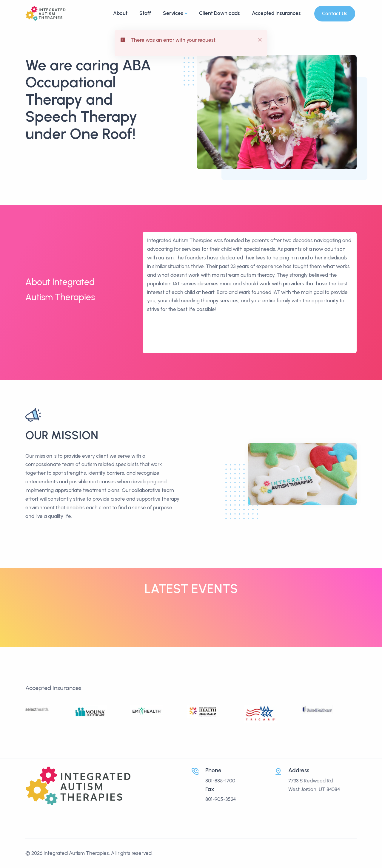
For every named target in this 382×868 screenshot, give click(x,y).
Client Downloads (220, 13)
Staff (145, 13)
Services (173, 13)
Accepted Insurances (276, 13)
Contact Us (335, 13)
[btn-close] (259, 39)
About (120, 13)
